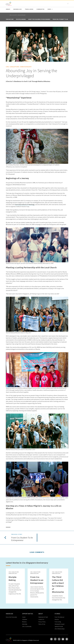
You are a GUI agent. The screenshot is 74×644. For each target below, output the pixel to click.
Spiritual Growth (59, 626)
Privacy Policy (42, 622)
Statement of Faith (43, 617)
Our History (10, 19)
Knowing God (17, 9)
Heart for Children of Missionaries (39, 19)
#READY (8, 9)
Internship (25, 624)
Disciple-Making (21, 19)
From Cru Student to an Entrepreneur (22, 539)
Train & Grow (29, 9)
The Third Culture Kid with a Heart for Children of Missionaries (58, 584)
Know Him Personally (11, 617)
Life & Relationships (60, 629)
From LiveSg (58, 622)
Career (24, 617)
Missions (24, 622)
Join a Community (27, 626)
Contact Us (41, 619)
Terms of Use (42, 624)
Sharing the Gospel (59, 624)
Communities (40, 9)
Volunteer (25, 619)
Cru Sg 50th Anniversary (18, 15)
